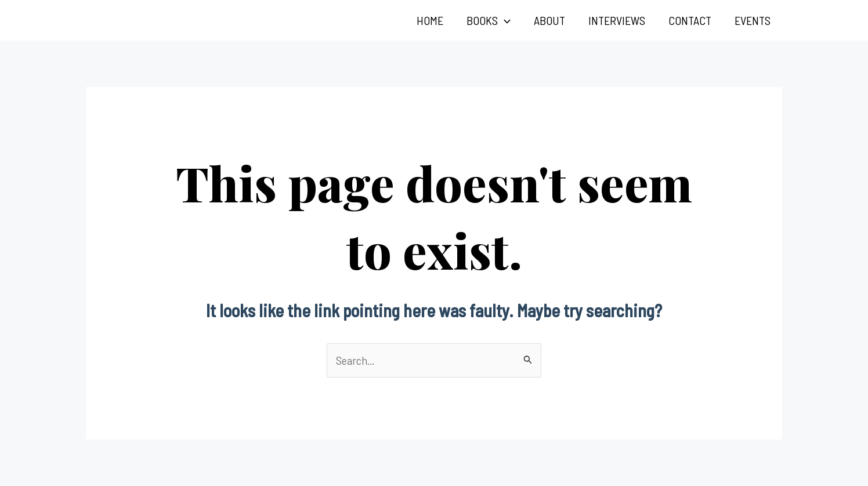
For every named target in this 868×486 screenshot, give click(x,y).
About (549, 20)
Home (430, 20)
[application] (504, 20)
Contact (690, 20)
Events (753, 20)
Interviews (617, 20)
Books (489, 20)
